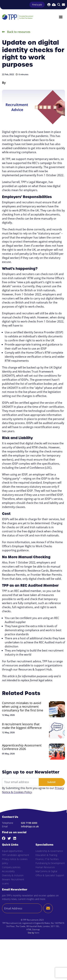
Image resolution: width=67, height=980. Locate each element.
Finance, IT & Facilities (47, 859)
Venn (37, 933)
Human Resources (45, 867)
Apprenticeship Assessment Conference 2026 (22, 747)
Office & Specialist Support (50, 875)
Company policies (11, 867)
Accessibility (8, 871)
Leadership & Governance (49, 851)
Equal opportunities (12, 851)
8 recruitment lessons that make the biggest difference (22, 726)
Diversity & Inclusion (13, 875)
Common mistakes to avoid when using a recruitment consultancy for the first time (23, 707)
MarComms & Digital (46, 871)
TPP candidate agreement (16, 855)
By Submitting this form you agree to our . (33, 790)
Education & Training (46, 855)
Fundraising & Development (50, 863)
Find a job (37, 5)
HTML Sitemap (33, 929)
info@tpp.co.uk (30, 826)
